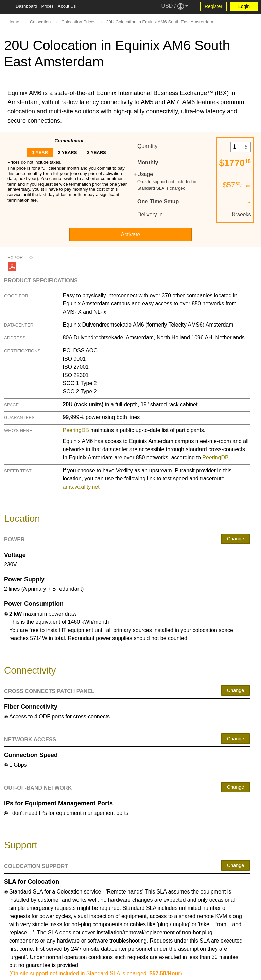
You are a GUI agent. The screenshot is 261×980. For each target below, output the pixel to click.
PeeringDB (76, 430)
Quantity (147, 146)
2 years (67, 152)
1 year (40, 152)
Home (13, 22)
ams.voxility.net (81, 487)
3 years (96, 152)
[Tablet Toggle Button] (7, 7)
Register (213, 6)
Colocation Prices (78, 22)
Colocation (40, 22)
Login (244, 6)
